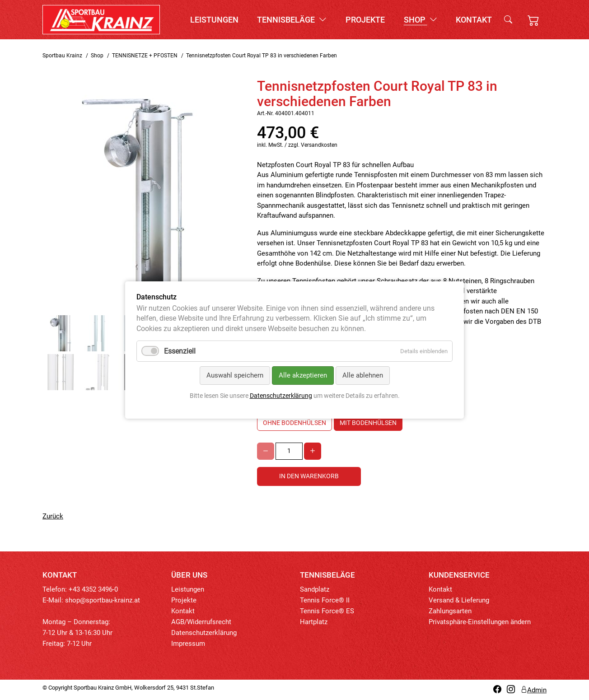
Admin (533, 690)
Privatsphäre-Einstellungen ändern (480, 622)
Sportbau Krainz (62, 56)
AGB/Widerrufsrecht (201, 622)
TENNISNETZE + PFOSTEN (145, 56)
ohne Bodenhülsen (294, 423)
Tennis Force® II (325, 600)
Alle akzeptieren (303, 375)
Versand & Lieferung (459, 600)
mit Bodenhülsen (368, 423)
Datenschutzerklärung (204, 633)
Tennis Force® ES (327, 611)
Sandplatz (315, 589)
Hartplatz (314, 622)
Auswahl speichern (235, 375)
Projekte (365, 20)
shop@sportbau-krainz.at (103, 600)
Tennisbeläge (292, 20)
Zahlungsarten (450, 611)
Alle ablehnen (363, 375)
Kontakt (474, 20)
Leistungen (214, 20)
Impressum (188, 644)
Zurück (53, 516)
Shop (421, 20)
